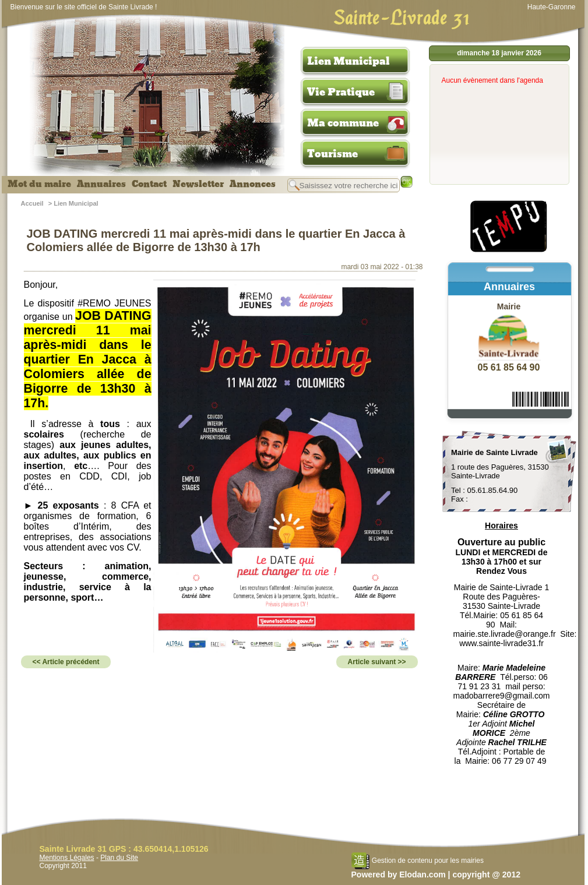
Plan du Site (119, 858)
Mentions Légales (67, 858)
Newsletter (198, 184)
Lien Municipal (348, 61)
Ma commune (343, 123)
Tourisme (332, 154)
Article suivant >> (377, 662)
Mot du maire (39, 184)
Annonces (253, 184)
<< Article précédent (66, 662)
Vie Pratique (341, 92)
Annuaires (101, 184)
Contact (149, 184)
